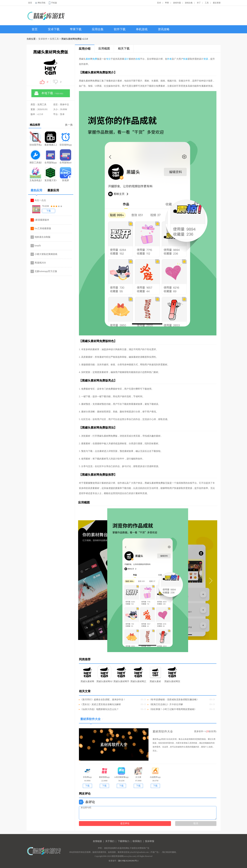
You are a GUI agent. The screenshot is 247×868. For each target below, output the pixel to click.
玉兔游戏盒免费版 (36, 174)
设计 (126, 59)
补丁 (199, 3)
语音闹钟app (66, 139)
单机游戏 (142, 29)
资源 (206, 59)
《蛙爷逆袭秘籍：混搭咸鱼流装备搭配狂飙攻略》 (174, 700)
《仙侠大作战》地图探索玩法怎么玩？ (99, 709)
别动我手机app (36, 139)
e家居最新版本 (42, 220)
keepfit (38, 246)
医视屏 (66, 174)
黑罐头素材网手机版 (121, 674)
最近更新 (217, 3)
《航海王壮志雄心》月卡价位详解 (166, 704)
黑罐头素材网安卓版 (172, 674)
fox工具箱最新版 (43, 228)
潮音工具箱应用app (36, 157)
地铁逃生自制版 (43, 237)
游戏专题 (177, 3)
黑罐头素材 (155, 674)
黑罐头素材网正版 (138, 674)
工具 (207, 3)
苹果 (167, 3)
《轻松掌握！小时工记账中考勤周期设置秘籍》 (173, 709)
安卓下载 (54, 29)
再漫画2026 (40, 263)
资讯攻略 (164, 29)
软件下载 (120, 29)
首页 (30, 3)
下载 (49, 211)
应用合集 (98, 29)
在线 (138, 59)
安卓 (159, 3)
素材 (88, 59)
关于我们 (110, 841)
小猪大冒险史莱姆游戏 (46, 254)
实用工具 (54, 39)
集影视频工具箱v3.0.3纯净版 (51, 139)
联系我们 (137, 841)
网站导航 (42, 3)
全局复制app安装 (51, 157)
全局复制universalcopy (66, 157)
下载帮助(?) (124, 841)
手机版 (54, 3)
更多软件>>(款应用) (205, 731)
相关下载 (124, 49)
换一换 (69, 125)
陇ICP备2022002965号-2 (128, 861)
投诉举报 (150, 841)
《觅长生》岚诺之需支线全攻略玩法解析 (101, 704)
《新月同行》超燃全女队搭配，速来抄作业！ (103, 700)
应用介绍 (85, 49)
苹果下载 (76, 29)
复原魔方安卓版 (51, 174)
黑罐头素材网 (87, 674)
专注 (108, 59)
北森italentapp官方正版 (46, 271)
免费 (95, 59)
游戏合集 (189, 3)
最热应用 (38, 192)
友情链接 (97, 841)
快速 (185, 59)
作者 (170, 59)
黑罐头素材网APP (104, 674)
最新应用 (53, 190)
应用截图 (104, 49)
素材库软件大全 (92, 720)
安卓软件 (43, 39)
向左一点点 (40, 200)
